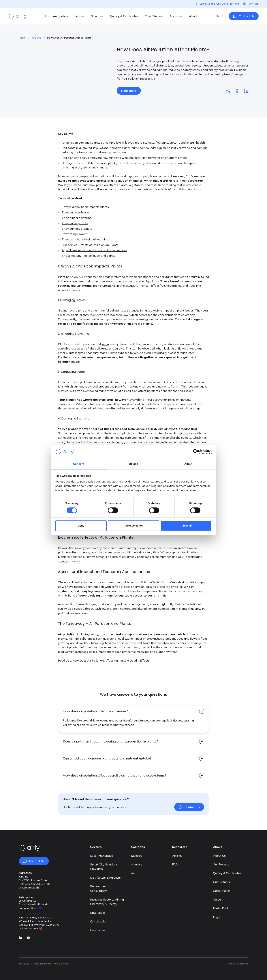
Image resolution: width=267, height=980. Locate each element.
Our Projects (221, 864)
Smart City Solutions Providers (104, 867)
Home (22, 38)
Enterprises (98, 913)
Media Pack (221, 908)
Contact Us (244, 16)
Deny (81, 526)
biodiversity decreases (73, 659)
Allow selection (133, 526)
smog (105, 352)
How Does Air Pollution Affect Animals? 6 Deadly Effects (111, 668)
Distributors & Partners (105, 878)
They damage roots (75, 231)
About (193, 16)
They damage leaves (76, 220)
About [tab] (188, 464)
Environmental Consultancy (100, 888)
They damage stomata (77, 236)
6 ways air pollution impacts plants (85, 215)
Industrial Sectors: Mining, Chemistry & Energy (107, 902)
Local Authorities (57, 16)
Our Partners (221, 882)
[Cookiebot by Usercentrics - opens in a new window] (196, 452)
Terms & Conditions (238, 964)
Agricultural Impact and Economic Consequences (94, 258)
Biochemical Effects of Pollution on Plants (90, 252)
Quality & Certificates (124, 16)
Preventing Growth (75, 242)
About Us (219, 856)
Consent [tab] (79, 464)
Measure (137, 856)
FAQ (175, 864)
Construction (99, 921)
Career (217, 899)
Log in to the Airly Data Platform (217, 4)
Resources (176, 16)
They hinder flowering (77, 225)
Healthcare (98, 930)
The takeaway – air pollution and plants (88, 263)
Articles (36, 38)
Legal (217, 917)
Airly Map (251, 4)
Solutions (97, 16)
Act (133, 873)
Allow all (186, 526)
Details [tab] (133, 464)
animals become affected (104, 416)
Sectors (79, 16)
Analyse (137, 864)
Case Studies (154, 16)
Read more (129, 91)
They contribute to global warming (85, 247)
